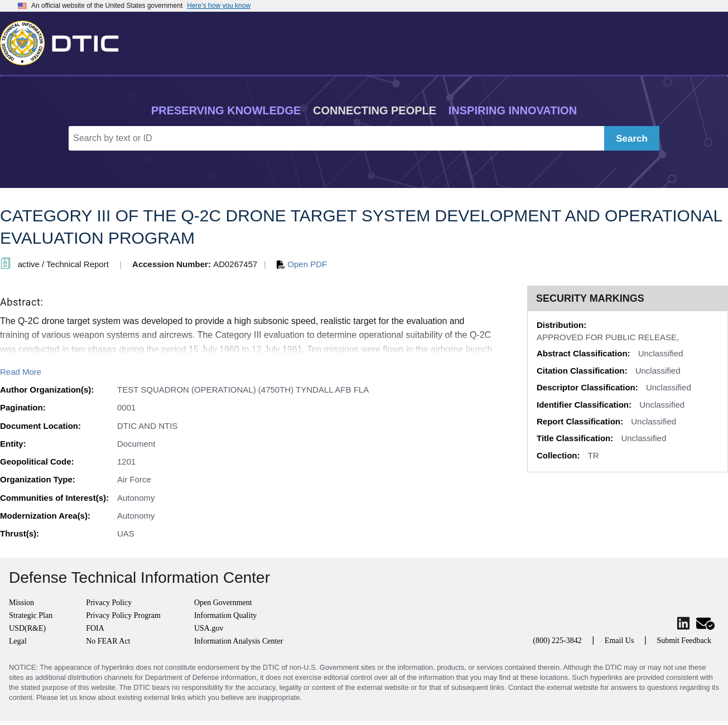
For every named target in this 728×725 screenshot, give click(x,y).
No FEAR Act (108, 641)
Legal (18, 641)
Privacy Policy (109, 603)
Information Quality (225, 615)
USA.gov (209, 628)
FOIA (95, 628)
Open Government (223, 603)
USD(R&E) (27, 628)
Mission (21, 603)
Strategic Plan (31, 615)
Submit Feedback (684, 641)
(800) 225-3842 (557, 641)
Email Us (619, 641)
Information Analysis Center (238, 641)
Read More (21, 372)
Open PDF (302, 264)
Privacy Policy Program (123, 615)
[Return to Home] (64, 41)
